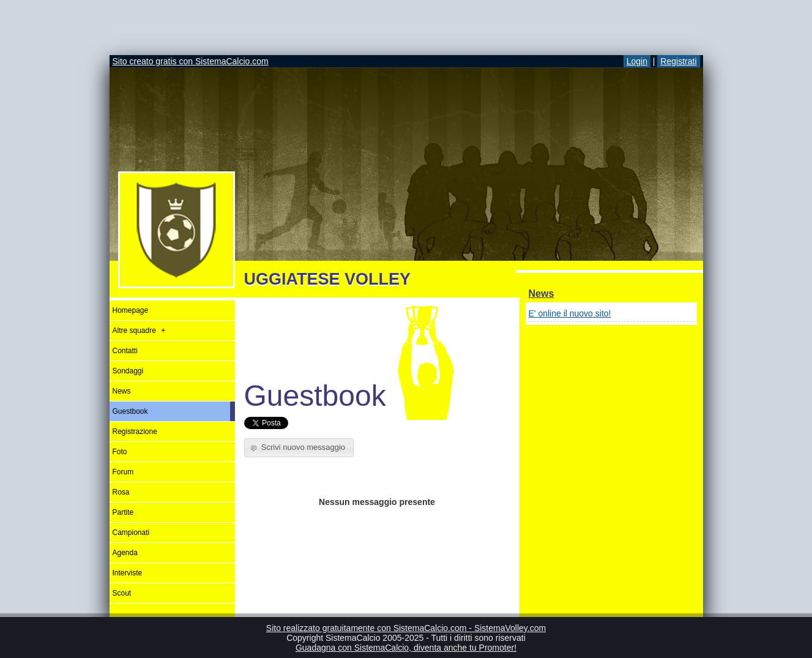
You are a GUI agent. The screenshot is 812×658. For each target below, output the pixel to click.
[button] (299, 448)
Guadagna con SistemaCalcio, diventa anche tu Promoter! (406, 648)
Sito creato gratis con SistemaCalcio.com (191, 61)
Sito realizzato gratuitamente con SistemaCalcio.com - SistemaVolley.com (406, 628)
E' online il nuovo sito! (570, 313)
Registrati (678, 61)
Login (637, 61)
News (542, 293)
